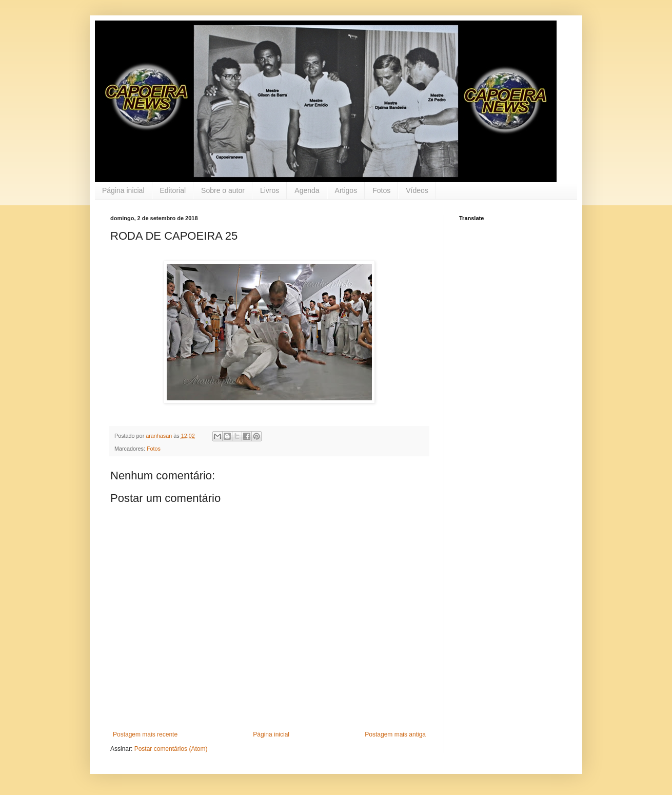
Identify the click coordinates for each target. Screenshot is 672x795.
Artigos (346, 190)
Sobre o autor (223, 190)
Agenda (307, 190)
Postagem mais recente (145, 734)
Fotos (381, 190)
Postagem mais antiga (395, 734)
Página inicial (123, 190)
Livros (270, 190)
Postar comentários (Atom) (171, 749)
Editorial (173, 190)
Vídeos (417, 190)
